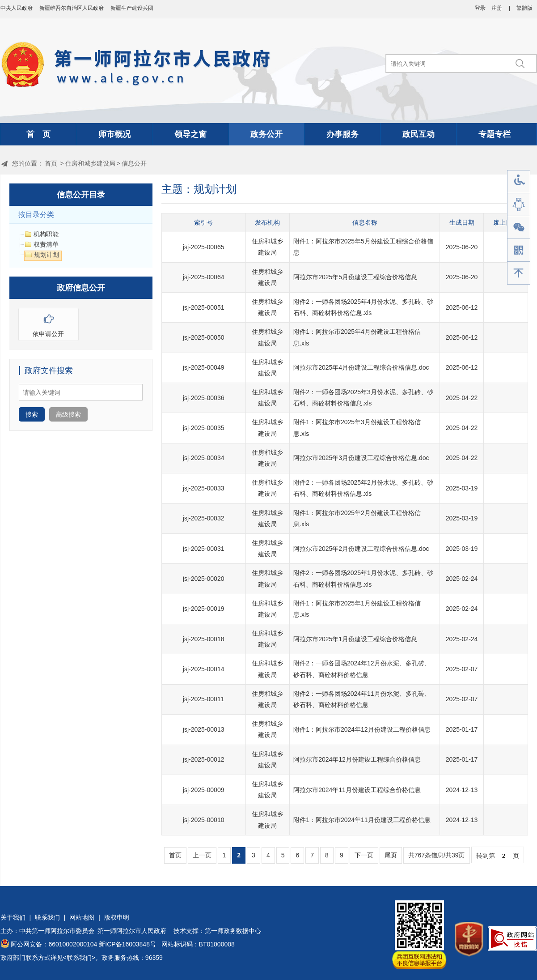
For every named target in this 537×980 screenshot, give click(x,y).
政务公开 (266, 134)
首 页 (38, 134)
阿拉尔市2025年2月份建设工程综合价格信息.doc (361, 549)
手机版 (519, 250)
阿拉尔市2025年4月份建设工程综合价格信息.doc (361, 367)
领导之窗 (190, 134)
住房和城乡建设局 (90, 163)
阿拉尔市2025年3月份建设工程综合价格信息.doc (361, 458)
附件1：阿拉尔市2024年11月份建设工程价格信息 (362, 820)
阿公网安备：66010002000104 (54, 944)
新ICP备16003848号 (127, 944)
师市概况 (114, 134)
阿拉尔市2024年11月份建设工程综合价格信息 (357, 790)
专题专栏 (495, 134)
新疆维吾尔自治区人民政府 (72, 8)
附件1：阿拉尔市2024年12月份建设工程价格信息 (362, 729)
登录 (480, 8)
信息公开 (134, 163)
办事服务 (342, 134)
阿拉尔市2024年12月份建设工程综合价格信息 (357, 759)
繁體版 (524, 8)
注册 (497, 8)
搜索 (32, 414)
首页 (51, 163)
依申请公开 (49, 323)
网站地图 (82, 917)
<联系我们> (79, 958)
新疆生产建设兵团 (132, 8)
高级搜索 (68, 414)
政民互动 (419, 134)
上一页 (202, 855)
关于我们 (13, 917)
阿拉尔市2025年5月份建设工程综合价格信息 (355, 277)
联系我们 (47, 917)
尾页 (391, 855)
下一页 (364, 855)
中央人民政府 (17, 8)
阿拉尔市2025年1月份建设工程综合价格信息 (355, 639)
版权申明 (117, 917)
